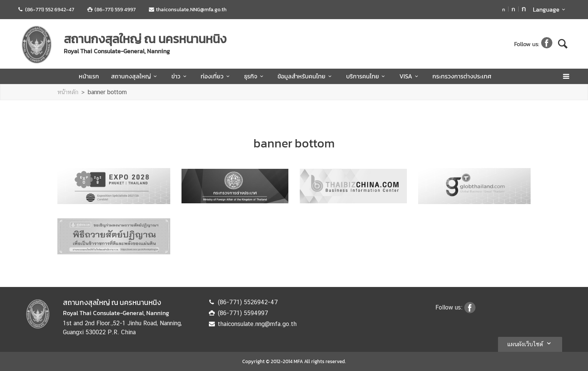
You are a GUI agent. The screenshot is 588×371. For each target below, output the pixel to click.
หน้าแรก (89, 76)
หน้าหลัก (68, 92)
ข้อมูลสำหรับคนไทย (306, 76)
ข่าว (180, 76)
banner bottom (107, 92)
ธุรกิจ (255, 76)
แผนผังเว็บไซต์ (530, 343)
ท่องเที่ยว (216, 76)
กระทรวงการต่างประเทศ (462, 76)
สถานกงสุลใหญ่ (135, 76)
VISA (410, 76)
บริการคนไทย (367, 76)
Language (550, 9)
